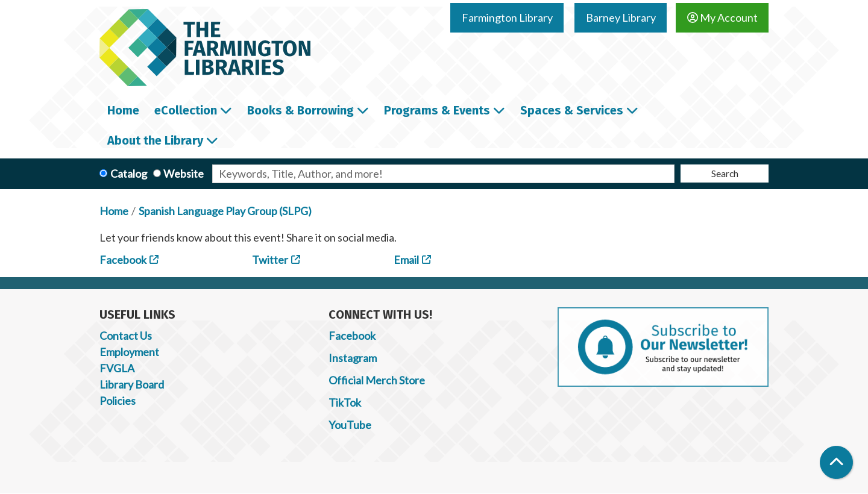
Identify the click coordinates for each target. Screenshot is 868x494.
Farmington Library (507, 17)
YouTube (350, 425)
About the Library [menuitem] (155, 140)
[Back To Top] (836, 462)
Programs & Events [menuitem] (437, 110)
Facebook (123, 260)
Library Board (132, 384)
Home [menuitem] (123, 110)
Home (114, 211)
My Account (722, 17)
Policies (118, 401)
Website (184, 174)
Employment (129, 352)
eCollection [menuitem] (186, 110)
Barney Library (621, 17)
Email (406, 260)
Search (725, 173)
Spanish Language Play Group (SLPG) (225, 211)
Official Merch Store (377, 380)
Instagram (353, 358)
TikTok (345, 402)
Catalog (129, 174)
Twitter (270, 260)
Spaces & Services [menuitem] (572, 110)
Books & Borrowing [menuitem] (300, 110)
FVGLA (117, 368)
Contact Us (126, 336)
